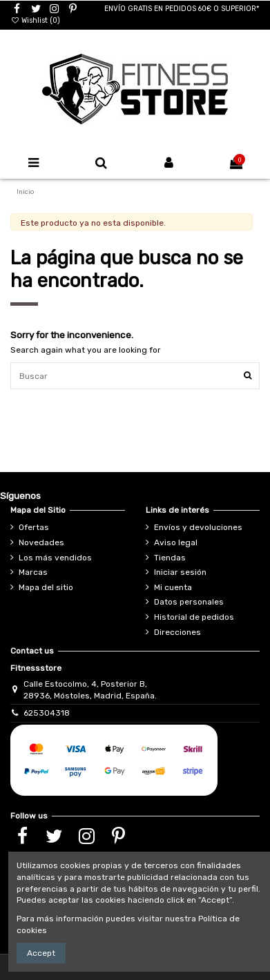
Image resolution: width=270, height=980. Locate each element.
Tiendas (170, 558)
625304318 (47, 713)
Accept (41, 953)
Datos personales (189, 602)
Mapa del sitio (46, 587)
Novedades (41, 542)
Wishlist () (35, 20)
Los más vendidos (55, 558)
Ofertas (34, 527)
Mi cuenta (173, 587)
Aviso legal (176, 542)
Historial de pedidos (194, 617)
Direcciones (177, 632)
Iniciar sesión (180, 572)
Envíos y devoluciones (198, 527)
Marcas (33, 572)
